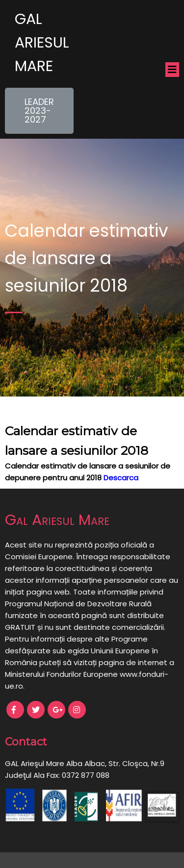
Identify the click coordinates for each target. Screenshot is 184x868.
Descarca (121, 478)
